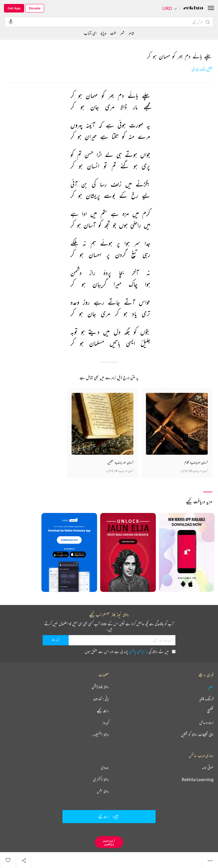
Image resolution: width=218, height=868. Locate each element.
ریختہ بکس (103, 791)
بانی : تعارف (101, 699)
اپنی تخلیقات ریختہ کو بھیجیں (197, 735)
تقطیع (210, 711)
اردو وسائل (206, 723)
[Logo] (193, 8)
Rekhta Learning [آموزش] (198, 779)
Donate (35, 8)
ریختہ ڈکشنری (101, 779)
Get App (14, 8)
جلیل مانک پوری (202, 69)
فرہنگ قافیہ (206, 699)
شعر (122, 33)
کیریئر (106, 723)
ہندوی (105, 767)
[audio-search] (11, 22)
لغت (113, 33)
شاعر (131, 33)
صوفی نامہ (208, 767)
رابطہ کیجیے (103, 711)
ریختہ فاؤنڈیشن (100, 687)
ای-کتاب (90, 33)
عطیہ (211, 687)
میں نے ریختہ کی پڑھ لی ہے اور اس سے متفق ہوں (130, 651)
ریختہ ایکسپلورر (101, 735)
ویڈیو (103, 33)
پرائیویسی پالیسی (138, 651)
